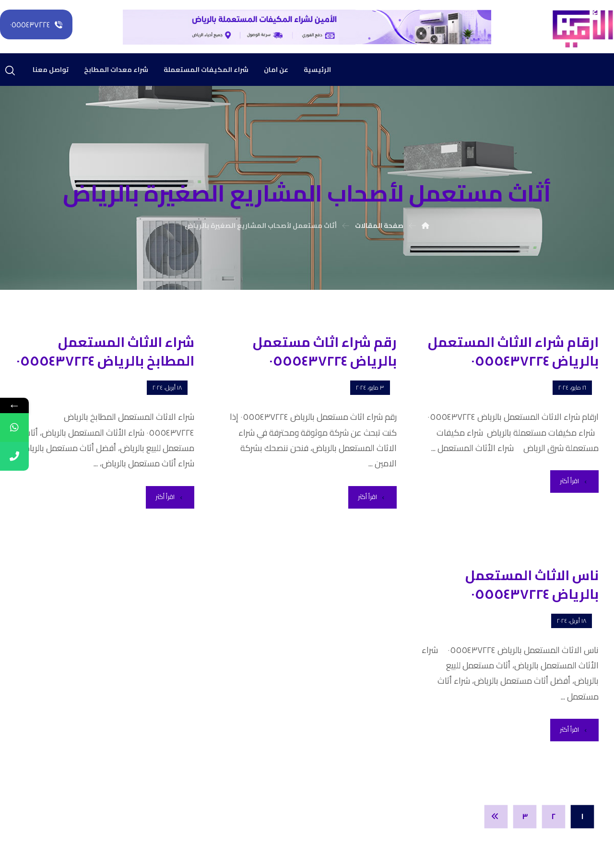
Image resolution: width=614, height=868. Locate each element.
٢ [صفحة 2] (554, 817)
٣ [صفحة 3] (525, 817)
